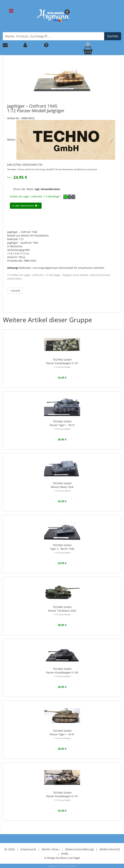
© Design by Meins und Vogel (62, 858)
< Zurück (15, 291)
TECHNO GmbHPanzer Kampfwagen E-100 (62, 672)
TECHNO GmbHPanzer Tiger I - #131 (62, 734)
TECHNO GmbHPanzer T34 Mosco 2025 (62, 611)
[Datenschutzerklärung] (79, 849)
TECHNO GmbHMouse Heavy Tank (62, 487)
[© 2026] (10, 849)
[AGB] (65, 854)
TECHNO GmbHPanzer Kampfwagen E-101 (62, 363)
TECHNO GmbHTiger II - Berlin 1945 (62, 549)
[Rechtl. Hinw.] (51, 849)
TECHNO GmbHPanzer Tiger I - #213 (62, 425)
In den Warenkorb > (26, 206)
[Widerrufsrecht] (110, 849)
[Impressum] (28, 849)
